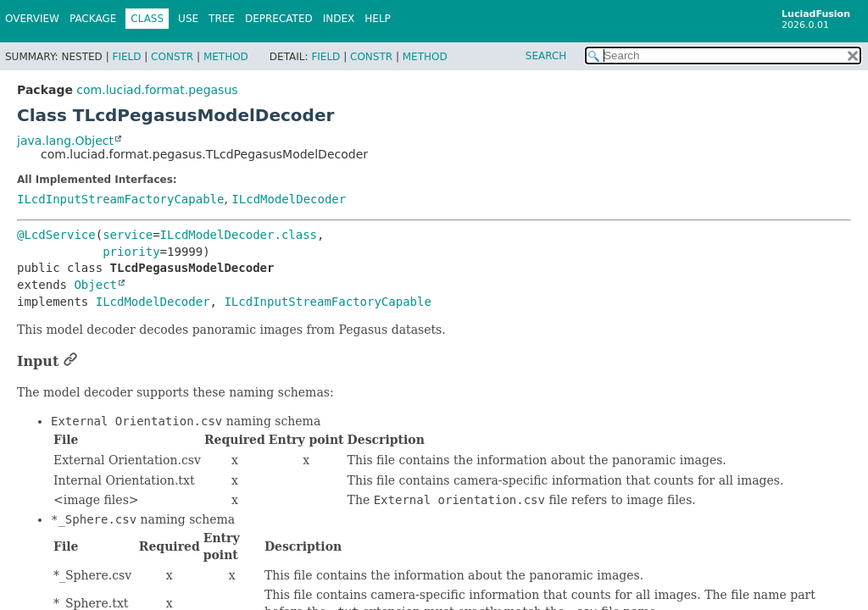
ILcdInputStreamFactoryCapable (120, 199)
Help (378, 19)
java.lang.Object (65, 141)
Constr (172, 57)
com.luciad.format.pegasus (157, 90)
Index (339, 19)
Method (226, 57)
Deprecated (279, 19)
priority (131, 252)
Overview (32, 19)
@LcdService (56, 235)
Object (95, 285)
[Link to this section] (70, 361)
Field (126, 57)
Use (188, 19)
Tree (222, 19)
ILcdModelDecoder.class (239, 235)
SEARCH (546, 56)
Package (93, 19)
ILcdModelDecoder (289, 199)
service (128, 235)
